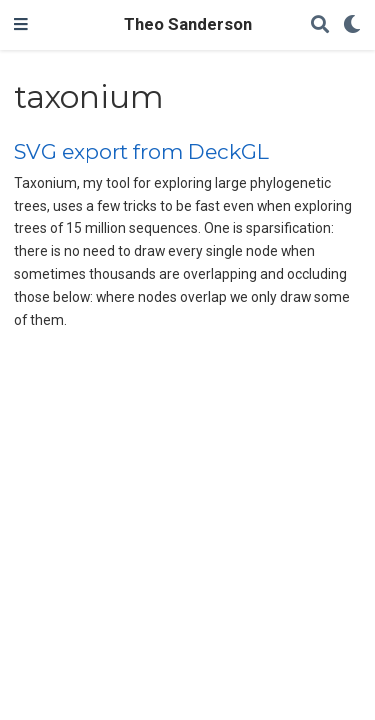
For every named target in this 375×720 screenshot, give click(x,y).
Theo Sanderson (188, 24)
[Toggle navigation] (21, 25)
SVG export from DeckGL (141, 151)
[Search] (320, 25)
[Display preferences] (352, 25)
